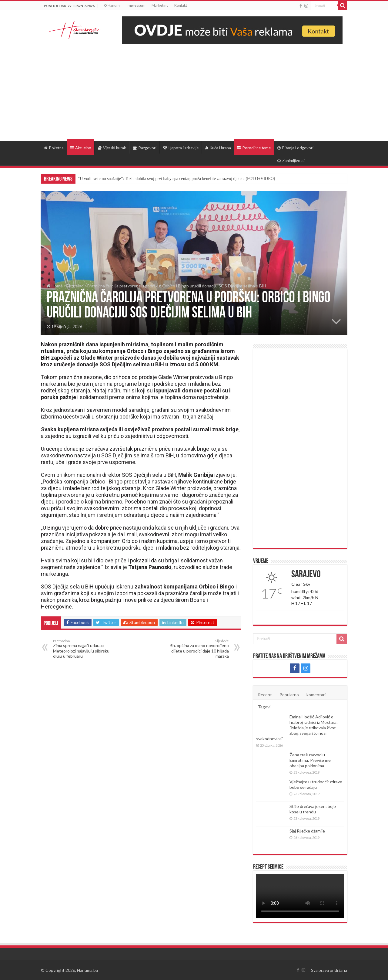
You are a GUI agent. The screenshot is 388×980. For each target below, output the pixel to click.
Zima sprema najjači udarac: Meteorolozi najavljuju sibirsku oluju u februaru (84, 649)
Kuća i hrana (218, 148)
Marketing (160, 5)
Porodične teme (254, 148)
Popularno (289, 695)
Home (55, 286)
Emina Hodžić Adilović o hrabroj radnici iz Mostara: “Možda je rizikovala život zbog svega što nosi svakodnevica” (297, 728)
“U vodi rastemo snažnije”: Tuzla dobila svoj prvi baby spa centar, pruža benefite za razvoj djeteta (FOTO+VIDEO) (176, 179)
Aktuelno (80, 148)
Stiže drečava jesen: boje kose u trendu (313, 809)
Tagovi (264, 707)
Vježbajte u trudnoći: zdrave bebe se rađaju (316, 784)
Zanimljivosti (291, 161)
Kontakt (181, 5)
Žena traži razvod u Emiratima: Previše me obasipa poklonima (310, 760)
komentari (316, 695)
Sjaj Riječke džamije (307, 831)
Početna (54, 148)
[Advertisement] (194, 89)
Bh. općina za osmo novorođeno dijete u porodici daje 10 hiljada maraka (198, 649)
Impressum (136, 5)
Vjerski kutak (112, 148)
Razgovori (145, 148)
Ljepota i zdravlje (181, 148)
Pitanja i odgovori (295, 148)
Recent (265, 695)
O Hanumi (112, 5)
